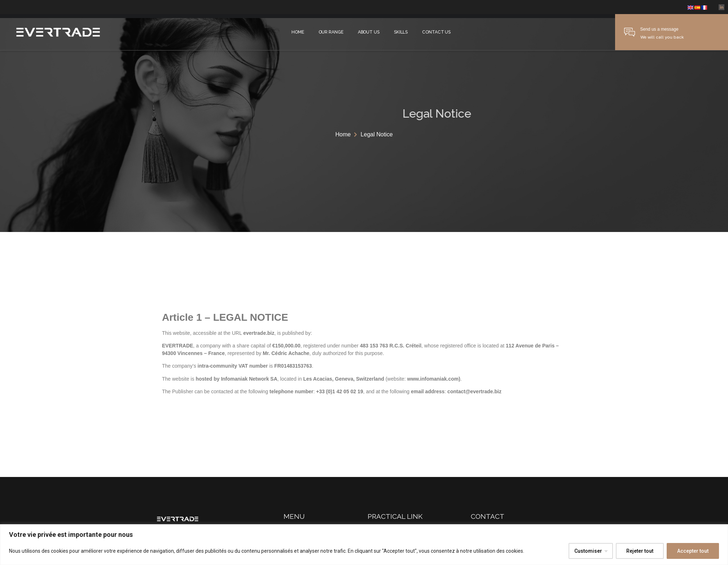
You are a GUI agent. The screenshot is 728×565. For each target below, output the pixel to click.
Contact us (436, 32)
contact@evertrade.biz (474, 391)
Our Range (331, 32)
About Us (369, 32)
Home (298, 32)
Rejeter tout (640, 551)
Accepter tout (693, 551)
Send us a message (659, 29)
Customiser (588, 551)
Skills (401, 32)
